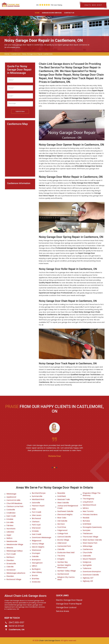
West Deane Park (90, 543)
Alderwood (62, 543)
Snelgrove (87, 562)
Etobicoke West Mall (66, 553)
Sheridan (10, 560)
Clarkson (36, 522)
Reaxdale (61, 493)
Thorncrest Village (90, 537)
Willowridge (87, 546)
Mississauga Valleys (15, 551)
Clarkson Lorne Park (15, 506)
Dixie (34, 509)
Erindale (10, 519)
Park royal (36, 525)
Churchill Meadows (14, 503)
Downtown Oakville (91, 575)
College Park (63, 534)
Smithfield (62, 496)
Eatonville (36, 503)
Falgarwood (62, 530)
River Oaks (62, 518)
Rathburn (10, 557)
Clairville (10, 567)
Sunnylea (86, 530)
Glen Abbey (37, 572)
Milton (34, 566)
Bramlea (35, 579)
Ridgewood (37, 541)
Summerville (37, 496)
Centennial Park (64, 546)
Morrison (61, 524)
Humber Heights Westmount (64, 566)
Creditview (11, 513)
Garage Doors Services (52, 13)
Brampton (36, 560)
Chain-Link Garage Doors (49, 641)
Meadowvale (12, 541)
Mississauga (11, 494)
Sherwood (36, 528)
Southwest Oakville (65, 511)
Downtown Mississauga (42, 537)
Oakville (35, 557)
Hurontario (11, 529)
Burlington (36, 569)
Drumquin (36, 553)
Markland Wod (38, 499)
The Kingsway (88, 499)
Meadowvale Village (15, 545)
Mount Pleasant (89, 559)
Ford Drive (62, 527)
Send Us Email (16, 626)
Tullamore (87, 568)
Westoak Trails (64, 499)
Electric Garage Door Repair (69, 600)
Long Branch (88, 502)
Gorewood (11, 570)
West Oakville (63, 503)
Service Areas (63, 611)
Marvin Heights (38, 547)
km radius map (20, 150)
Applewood (11, 497)
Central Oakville (64, 537)
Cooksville (11, 510)
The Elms (61, 556)
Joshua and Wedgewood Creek (68, 507)
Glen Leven (37, 515)
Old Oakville (62, 521)
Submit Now (20, 111)
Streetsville (11, 564)
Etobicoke (36, 582)
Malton (9, 538)
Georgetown (37, 563)
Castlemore (16, 54)
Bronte (35, 576)
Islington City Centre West (66, 578)
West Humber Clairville (92, 540)
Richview (86, 521)
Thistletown (88, 534)
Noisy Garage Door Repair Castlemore (37, 54)
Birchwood (36, 518)
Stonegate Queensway (92, 527)
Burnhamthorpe (39, 493)
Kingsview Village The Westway (92, 494)
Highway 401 (88, 581)
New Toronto (88, 511)
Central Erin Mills (13, 500)
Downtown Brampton (92, 572)
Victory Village (38, 544)
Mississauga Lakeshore (16, 573)
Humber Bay (63, 562)
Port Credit (11, 554)
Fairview (10, 525)
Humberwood (63, 574)
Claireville (87, 556)
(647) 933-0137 (93, 5)
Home (37, 13)
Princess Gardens (90, 515)
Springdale (87, 565)
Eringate (61, 559)
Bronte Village (63, 540)
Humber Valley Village (67, 571)
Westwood (36, 550)
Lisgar (9, 535)
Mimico (86, 508)
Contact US (69, 13)
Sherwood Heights (65, 515)
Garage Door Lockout (66, 607)
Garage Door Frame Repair (69, 604)
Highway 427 (88, 578)
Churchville (87, 553)
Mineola (10, 548)
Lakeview (10, 532)
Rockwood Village (14, 579)
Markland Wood (89, 505)
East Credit (11, 516)
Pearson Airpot (38, 506)
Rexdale (86, 518)
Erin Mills (10, 522)
